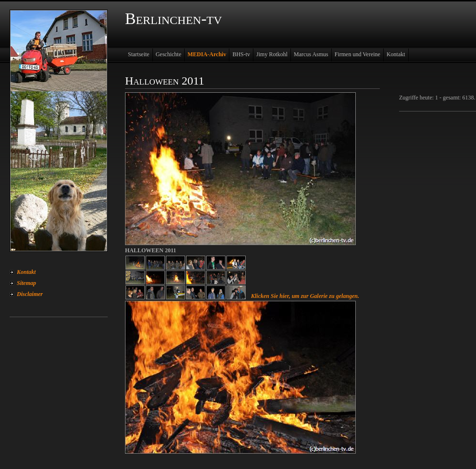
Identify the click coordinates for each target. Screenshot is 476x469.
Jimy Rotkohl (272, 54)
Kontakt (26, 272)
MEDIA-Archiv (207, 54)
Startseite (139, 54)
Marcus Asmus (311, 54)
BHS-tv (241, 54)
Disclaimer (30, 294)
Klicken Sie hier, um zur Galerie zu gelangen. (305, 296)
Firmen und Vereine (357, 54)
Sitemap (26, 283)
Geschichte (169, 54)
